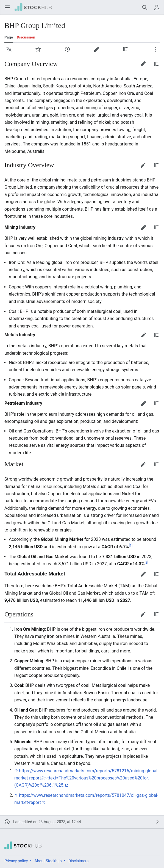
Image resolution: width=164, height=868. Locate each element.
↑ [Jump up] (16, 771)
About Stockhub (48, 861)
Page (9, 37)
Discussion (26, 37)
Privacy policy (16, 861)
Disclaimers (78, 861)
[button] (7, 7)
